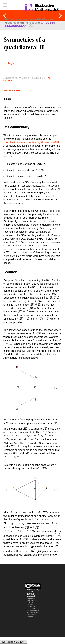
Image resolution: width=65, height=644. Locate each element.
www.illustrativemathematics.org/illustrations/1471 (32, 142)
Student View (12, 90)
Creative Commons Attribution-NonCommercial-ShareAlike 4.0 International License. (34, 616)
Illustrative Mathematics (32, 605)
